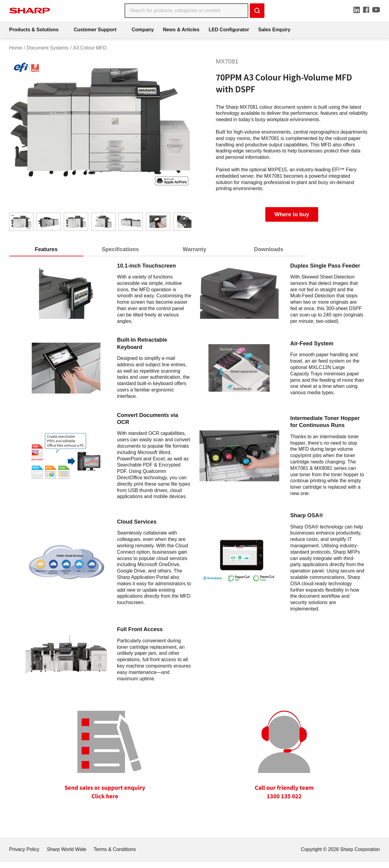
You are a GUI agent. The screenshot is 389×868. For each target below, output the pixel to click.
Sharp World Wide (67, 849)
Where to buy (292, 214)
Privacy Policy (24, 849)
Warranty (194, 249)
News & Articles (181, 30)
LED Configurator (229, 30)
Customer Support (95, 30)
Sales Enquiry (274, 30)
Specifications (120, 249)
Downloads (269, 249)
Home (16, 48)
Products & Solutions (34, 30)
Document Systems (48, 48)
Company (143, 30)
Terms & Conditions (115, 849)
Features (46, 249)
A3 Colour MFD (90, 48)
